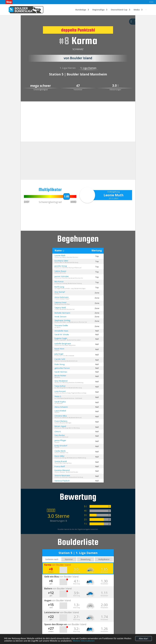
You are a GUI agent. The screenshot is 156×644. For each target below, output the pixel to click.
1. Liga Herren (68, 68)
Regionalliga (98, 10)
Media (137, 10)
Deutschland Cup (119, 10)
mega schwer (41, 86)
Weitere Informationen (84, 641)
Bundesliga (81, 10)
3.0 (115, 86)
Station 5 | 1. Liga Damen (78, 553)
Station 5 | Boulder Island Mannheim (78, 74)
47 (78, 86)
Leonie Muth (114, 195)
